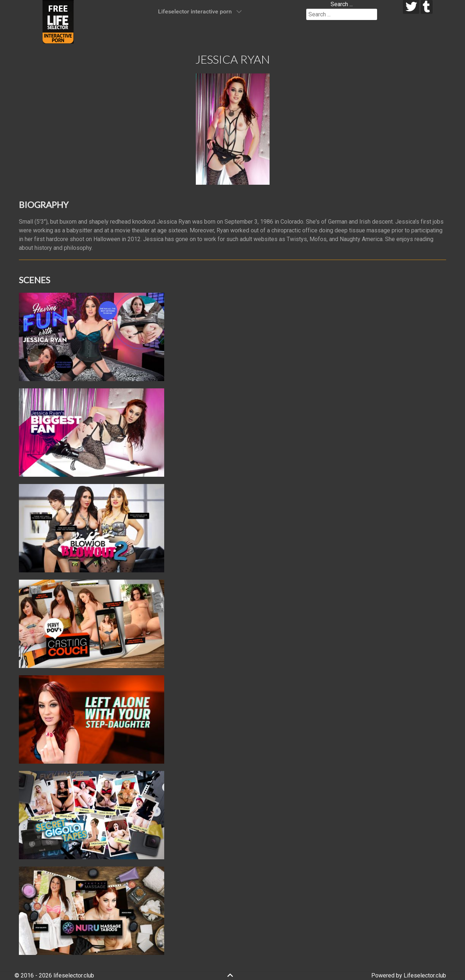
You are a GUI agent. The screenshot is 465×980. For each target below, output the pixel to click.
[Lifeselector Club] (58, 21)
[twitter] (411, 7)
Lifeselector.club (425, 975)
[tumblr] (427, 7)
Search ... (342, 4)
